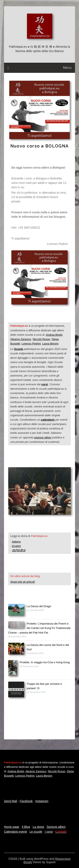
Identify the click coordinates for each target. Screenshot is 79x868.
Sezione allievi (56, 827)
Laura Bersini (50, 344)
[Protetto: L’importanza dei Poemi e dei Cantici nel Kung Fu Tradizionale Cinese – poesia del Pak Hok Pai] (16, 625)
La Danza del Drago (39, 606)
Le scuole (36, 832)
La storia (38, 827)
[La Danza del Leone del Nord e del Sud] (16, 649)
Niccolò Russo (41, 339)
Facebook (26, 801)
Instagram (42, 801)
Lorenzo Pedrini (31, 344)
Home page (12, 827)
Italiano (16, 542)
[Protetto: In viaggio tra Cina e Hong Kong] (13, 669)
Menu (67, 68)
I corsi (49, 832)
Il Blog (26, 827)
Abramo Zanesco (21, 339)
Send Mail (11, 801)
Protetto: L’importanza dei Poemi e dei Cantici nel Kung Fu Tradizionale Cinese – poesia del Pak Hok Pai (39, 628)
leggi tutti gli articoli (23, 582)
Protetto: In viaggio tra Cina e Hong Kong (45, 662)
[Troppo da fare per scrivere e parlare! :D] (16, 690)
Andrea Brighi (54, 335)
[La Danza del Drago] (16, 611)
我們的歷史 (19, 550)
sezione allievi (43, 437)
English (17, 546)
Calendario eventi (15, 832)
